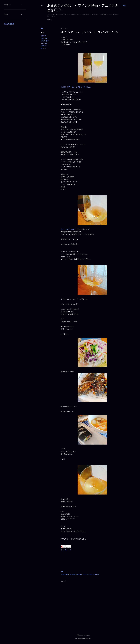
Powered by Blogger (83, 635)
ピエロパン (44, 46)
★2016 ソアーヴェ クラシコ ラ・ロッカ (76, 87)
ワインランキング (66, 550)
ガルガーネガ (44, 41)
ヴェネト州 (44, 38)
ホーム (50, 19)
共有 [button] (42, 28)
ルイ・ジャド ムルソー (69, 229)
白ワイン (43, 48)
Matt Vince (88, 639)
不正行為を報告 (9, 24)
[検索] (124, 6)
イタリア (43, 36)
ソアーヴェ (44, 43)
